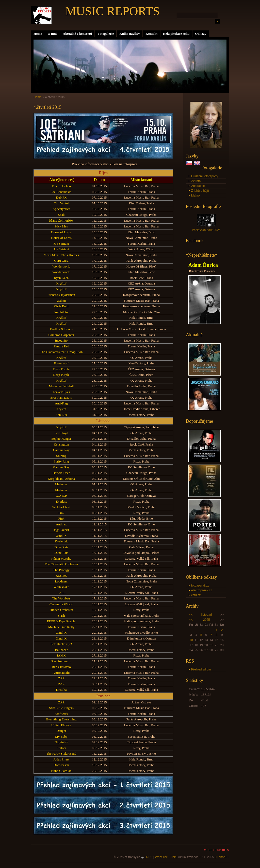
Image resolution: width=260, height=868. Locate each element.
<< (191, 615)
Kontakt (151, 34)
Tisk (173, 857)
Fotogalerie (106, 34)
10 (191, 640)
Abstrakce (198, 186)
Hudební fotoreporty (205, 176)
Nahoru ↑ (223, 857)
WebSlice (161, 857)
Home (38, 34)
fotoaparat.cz (200, 586)
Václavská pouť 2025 (206, 230)
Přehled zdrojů (201, 669)
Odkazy (201, 34)
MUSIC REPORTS (112, 11)
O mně (53, 34)
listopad (207, 615)
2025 (207, 620)
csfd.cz (196, 595)
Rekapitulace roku (176, 34)
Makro (195, 196)
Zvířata (196, 181)
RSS (149, 857)
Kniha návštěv (130, 34)
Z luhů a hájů (200, 191)
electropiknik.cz (202, 590)
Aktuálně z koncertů (77, 34)
